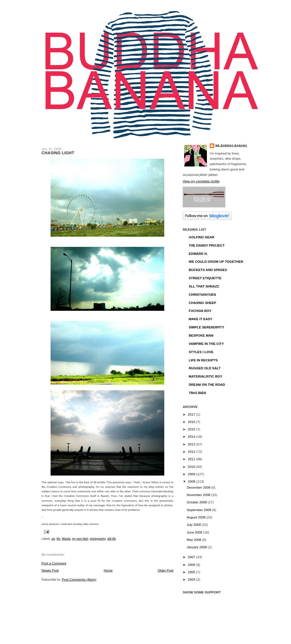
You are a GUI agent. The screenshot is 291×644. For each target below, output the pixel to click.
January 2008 (197, 547)
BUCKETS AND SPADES (208, 270)
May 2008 (195, 540)
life (58, 539)
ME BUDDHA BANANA (231, 145)
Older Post (166, 570)
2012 (192, 452)
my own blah (80, 539)
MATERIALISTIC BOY (205, 376)
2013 (192, 444)
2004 (192, 579)
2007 (192, 557)
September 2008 (199, 510)
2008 (192, 481)
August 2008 (197, 517)
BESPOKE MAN (201, 335)
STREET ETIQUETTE (205, 278)
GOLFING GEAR (201, 237)
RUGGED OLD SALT (205, 368)
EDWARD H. (198, 254)
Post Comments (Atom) (79, 579)
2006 (192, 565)
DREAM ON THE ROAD (207, 384)
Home (108, 570)
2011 (192, 459)
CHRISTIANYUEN (202, 294)
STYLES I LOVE (201, 352)
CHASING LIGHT (58, 153)
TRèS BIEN (197, 393)
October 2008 (197, 502)
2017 (192, 414)
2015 (192, 429)
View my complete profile (201, 181)
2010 (192, 467)
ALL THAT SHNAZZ (204, 286)
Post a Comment (54, 563)
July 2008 (194, 525)
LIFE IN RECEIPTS (203, 360)
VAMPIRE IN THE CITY (206, 344)
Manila (66, 539)
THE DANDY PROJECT (207, 245)
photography (98, 539)
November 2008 (199, 495)
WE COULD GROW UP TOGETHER (216, 261)
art (53, 539)
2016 (192, 422)
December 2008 (199, 487)
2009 (192, 474)
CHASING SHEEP (202, 303)
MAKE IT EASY (200, 319)
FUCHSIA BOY (200, 311)
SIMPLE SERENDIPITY (206, 327)
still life (111, 539)
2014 (192, 436)
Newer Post (50, 570)
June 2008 (195, 532)
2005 (192, 572)
